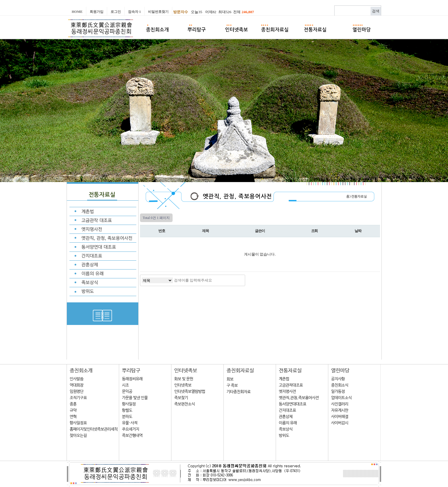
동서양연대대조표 (293, 404)
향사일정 (129, 404)
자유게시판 (340, 410)
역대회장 (77, 385)
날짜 (358, 231)
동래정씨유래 (132, 379)
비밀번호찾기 (158, 12)
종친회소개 (81, 371)
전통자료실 (290, 371)
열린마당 (340, 371)
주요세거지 (131, 429)
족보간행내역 (132, 436)
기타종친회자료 (239, 392)
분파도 (127, 417)
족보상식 (286, 429)
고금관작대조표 (291, 385)
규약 (73, 410)
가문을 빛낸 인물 (135, 398)
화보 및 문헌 (184, 379)
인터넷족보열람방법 (190, 392)
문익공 (127, 392)
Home (77, 12)
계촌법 (284, 379)
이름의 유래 (288, 423)
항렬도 (127, 410)
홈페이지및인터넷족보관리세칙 (94, 429)
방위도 (284, 436)
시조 (125, 385)
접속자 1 (134, 12)
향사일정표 (78, 423)
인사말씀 (77, 379)
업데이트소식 (341, 398)
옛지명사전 (287, 392)
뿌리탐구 (131, 371)
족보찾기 (181, 398)
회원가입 (97, 12)
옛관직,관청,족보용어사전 (299, 398)
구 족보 (232, 386)
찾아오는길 (78, 436)
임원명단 (77, 392)
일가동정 (338, 392)
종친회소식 (340, 385)
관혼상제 (286, 417)
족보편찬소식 (185, 404)
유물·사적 (130, 423)
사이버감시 (340, 423)
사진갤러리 (340, 404)
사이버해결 (340, 417)
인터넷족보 (186, 371)
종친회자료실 (240, 371)
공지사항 (338, 379)
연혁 (73, 417)
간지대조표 (287, 410)
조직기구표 (78, 398)
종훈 (73, 404)
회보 (230, 379)
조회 (314, 231)
